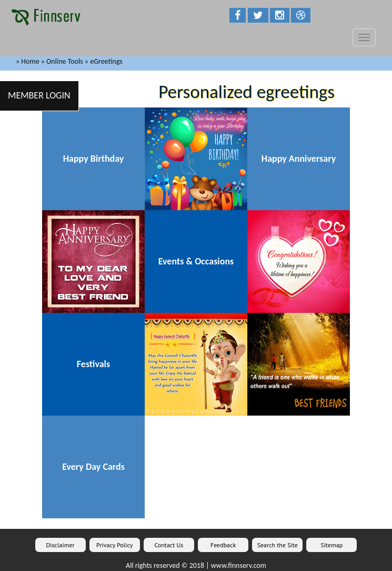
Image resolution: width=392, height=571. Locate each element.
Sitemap (332, 545)
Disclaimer (61, 545)
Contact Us (169, 545)
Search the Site (278, 545)
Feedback (223, 545)
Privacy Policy (114, 545)
